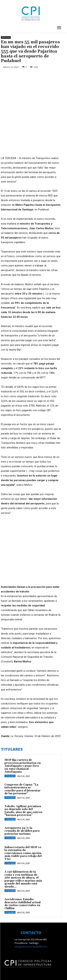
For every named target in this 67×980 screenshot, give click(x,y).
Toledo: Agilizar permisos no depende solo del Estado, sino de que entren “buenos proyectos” (23, 774)
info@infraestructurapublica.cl (31, 910)
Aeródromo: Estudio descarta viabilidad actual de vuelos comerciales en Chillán (23, 867)
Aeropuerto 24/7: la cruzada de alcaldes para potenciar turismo (22, 794)
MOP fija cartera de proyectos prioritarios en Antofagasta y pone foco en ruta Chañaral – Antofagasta (23, 729)
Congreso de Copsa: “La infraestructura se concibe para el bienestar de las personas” (23, 753)
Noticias (6, 37)
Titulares (10, 739)
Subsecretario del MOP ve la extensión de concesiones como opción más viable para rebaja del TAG (23, 817)
